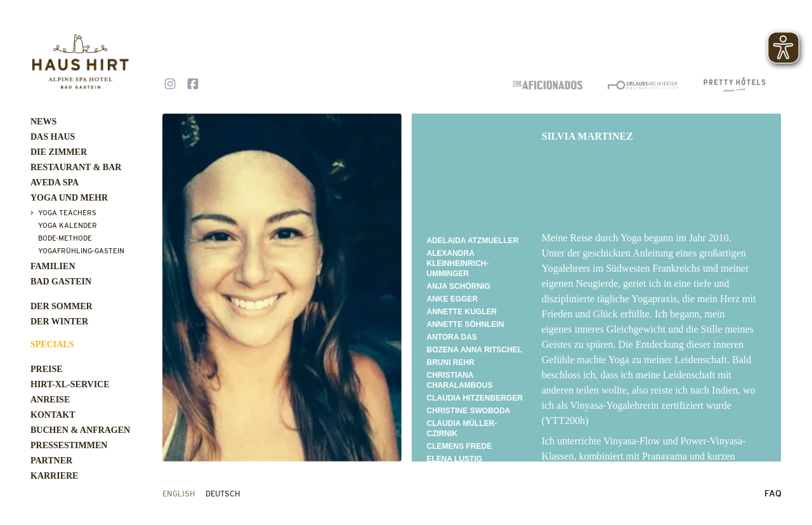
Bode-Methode (65, 238)
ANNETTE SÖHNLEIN (466, 324)
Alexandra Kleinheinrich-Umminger (458, 263)
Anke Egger (453, 299)
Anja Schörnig (459, 286)
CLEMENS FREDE (460, 446)
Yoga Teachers (67, 213)
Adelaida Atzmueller (473, 241)
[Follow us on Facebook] (193, 85)
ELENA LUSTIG (455, 459)
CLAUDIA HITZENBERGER (475, 398)
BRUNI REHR (451, 362)
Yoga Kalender (68, 225)
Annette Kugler (462, 312)
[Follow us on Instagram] (170, 85)
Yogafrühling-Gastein (81, 251)
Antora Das (452, 337)
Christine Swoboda (469, 411)
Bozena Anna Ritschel (475, 350)
